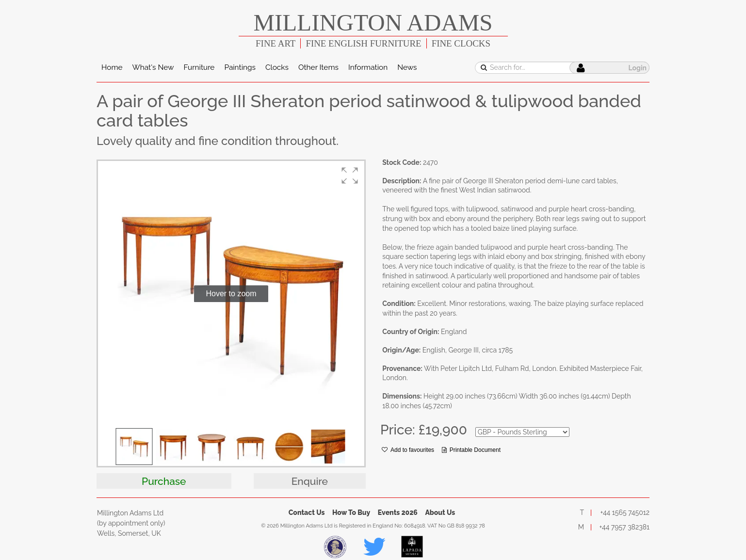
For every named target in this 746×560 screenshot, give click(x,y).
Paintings (240, 67)
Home (112, 67)
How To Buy (351, 512)
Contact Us (307, 512)
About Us (440, 512)
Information (368, 67)
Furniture (199, 67)
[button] (350, 176)
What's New (153, 67)
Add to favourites (408, 450)
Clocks (277, 67)
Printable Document (471, 450)
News (407, 67)
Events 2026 (398, 512)
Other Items (318, 67)
